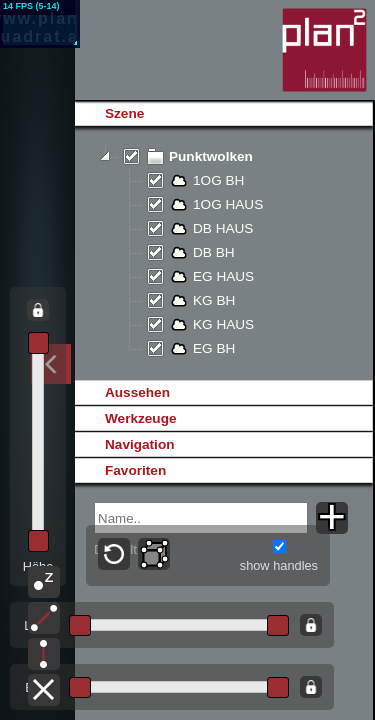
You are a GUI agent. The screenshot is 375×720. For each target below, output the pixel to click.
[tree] (223, 253)
